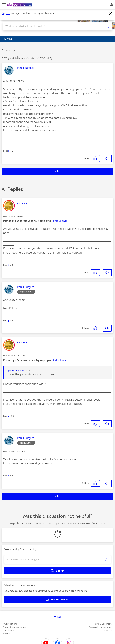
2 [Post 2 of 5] (9, 265)
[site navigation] (4, 5)
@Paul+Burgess (16, 371)
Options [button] (6, 50)
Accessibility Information (101, 627)
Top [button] (59, 617)
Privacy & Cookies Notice (14, 627)
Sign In (111, 5)
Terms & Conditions (103, 624)
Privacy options (10, 624)
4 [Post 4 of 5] (9, 416)
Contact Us (107, 630)
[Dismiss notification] (111, 13)
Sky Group (8, 633)
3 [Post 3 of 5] (9, 321)
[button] (110, 66)
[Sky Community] (20, 5)
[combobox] (52, 26)
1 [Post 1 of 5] (8, 151)
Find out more (60, 221)
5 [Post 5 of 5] (9, 476)
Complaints (8, 630)
